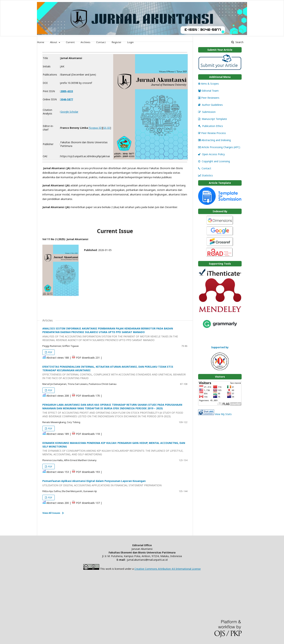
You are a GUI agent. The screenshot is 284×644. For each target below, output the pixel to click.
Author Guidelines (210, 105)
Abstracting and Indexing (214, 140)
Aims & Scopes (208, 84)
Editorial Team (208, 91)
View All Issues (51, 513)
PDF (50, 352)
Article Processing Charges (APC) (219, 147)
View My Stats (223, 414)
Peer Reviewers (209, 98)
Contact (205, 168)
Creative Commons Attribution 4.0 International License (168, 569)
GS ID (107, 128)
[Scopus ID (95, 128)
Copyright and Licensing (214, 161)
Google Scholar (69, 112)
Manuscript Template (213, 119)
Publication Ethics (211, 126)
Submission (207, 112)
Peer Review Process (212, 133)
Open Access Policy (211, 154)
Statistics (205, 175)
